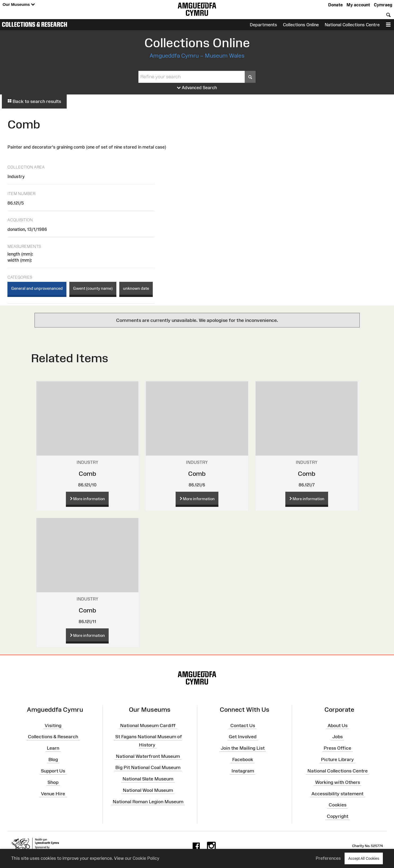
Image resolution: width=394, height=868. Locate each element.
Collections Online (301, 25)
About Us (338, 725)
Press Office (337, 748)
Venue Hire (53, 793)
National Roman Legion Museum (148, 802)
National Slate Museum (148, 779)
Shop (53, 782)
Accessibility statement (337, 793)
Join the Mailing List (243, 748)
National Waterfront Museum (148, 756)
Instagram (243, 771)
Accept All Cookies (364, 858)
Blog (53, 759)
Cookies (338, 805)
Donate (335, 5)
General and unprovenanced (37, 288)
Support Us (53, 771)
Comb (87, 474)
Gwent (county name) (93, 288)
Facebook (243, 759)
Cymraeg (383, 5)
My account (358, 5)
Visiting (53, 725)
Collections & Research (35, 24)
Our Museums (19, 5)
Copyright (338, 816)
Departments (263, 25)
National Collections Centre (352, 25)
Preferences (328, 858)
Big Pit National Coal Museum (148, 767)
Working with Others (338, 782)
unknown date (136, 288)
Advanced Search (197, 88)
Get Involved (243, 737)
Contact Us (243, 725)
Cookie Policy (146, 858)
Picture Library (337, 759)
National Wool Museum (148, 790)
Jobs (338, 737)
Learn (53, 748)
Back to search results (34, 101)
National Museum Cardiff (148, 725)
